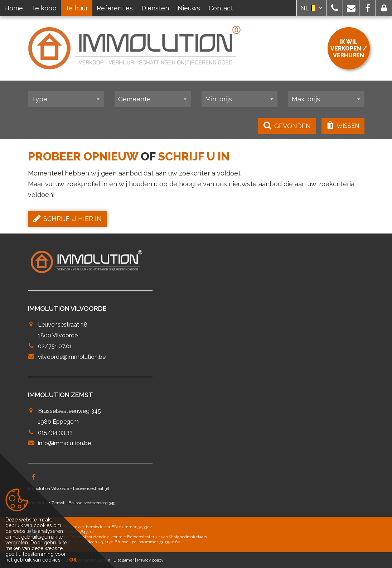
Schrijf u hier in (67, 218)
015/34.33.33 (55, 432)
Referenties (115, 8)
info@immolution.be (64, 443)
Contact (221, 8)
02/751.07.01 (55, 346)
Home (14, 8)
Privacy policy (150, 560)
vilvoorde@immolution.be (72, 357)
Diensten (155, 8)
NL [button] (311, 8)
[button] (335, 8)
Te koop (44, 8)
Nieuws (189, 8)
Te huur (77, 8)
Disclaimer (124, 560)
